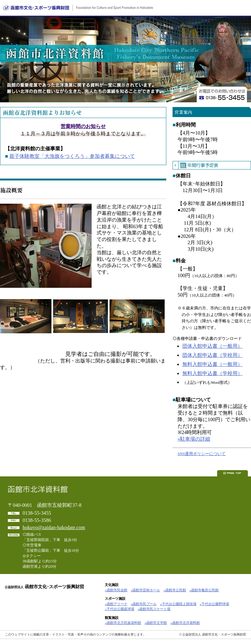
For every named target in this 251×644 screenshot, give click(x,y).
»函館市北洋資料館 (185, 623)
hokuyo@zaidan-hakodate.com (54, 527)
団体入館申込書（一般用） (212, 346)
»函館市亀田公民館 (204, 590)
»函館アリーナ (116, 604)
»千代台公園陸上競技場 (178, 604)
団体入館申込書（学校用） (212, 355)
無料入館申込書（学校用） (212, 373)
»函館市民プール (144, 604)
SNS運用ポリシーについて (202, 454)
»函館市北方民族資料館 (123, 623)
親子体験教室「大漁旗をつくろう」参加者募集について (72, 156)
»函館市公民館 (175, 590)
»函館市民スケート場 (154, 609)
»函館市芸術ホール (146, 590)
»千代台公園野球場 (215, 604)
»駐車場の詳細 (194, 439)
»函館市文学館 (156, 623)
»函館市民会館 (116, 590)
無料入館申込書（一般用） (212, 364)
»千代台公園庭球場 (120, 609)
